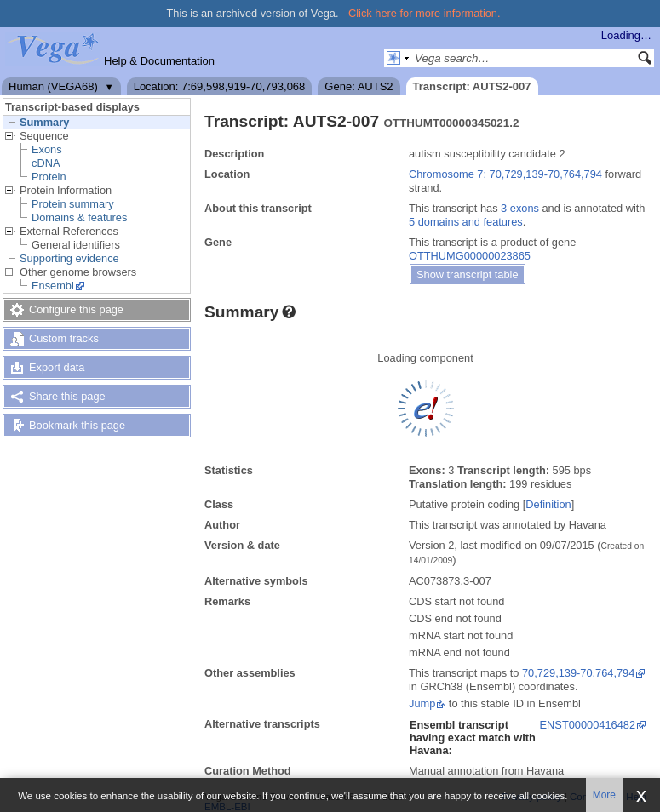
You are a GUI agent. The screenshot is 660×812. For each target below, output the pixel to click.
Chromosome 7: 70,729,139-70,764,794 (505, 174)
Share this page (67, 396)
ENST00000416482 (588, 725)
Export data (57, 367)
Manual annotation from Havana (486, 771)
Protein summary (73, 204)
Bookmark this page (77, 425)
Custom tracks (64, 338)
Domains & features (79, 217)
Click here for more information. (425, 13)
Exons (47, 149)
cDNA (46, 163)
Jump (422, 703)
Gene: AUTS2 (359, 86)
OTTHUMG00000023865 (470, 256)
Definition (548, 504)
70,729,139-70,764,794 (578, 673)
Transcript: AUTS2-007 (472, 86)
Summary (44, 122)
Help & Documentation (159, 61)
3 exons (520, 208)
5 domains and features (466, 222)
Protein (49, 177)
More (604, 795)
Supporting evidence (69, 258)
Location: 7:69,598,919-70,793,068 (220, 86)
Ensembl (53, 286)
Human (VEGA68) (53, 86)
